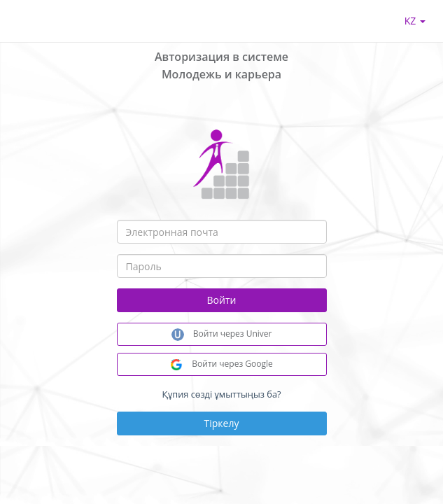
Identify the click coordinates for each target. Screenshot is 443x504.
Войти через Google (221, 364)
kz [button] (415, 21)
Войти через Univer (222, 334)
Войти (222, 300)
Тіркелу (222, 423)
